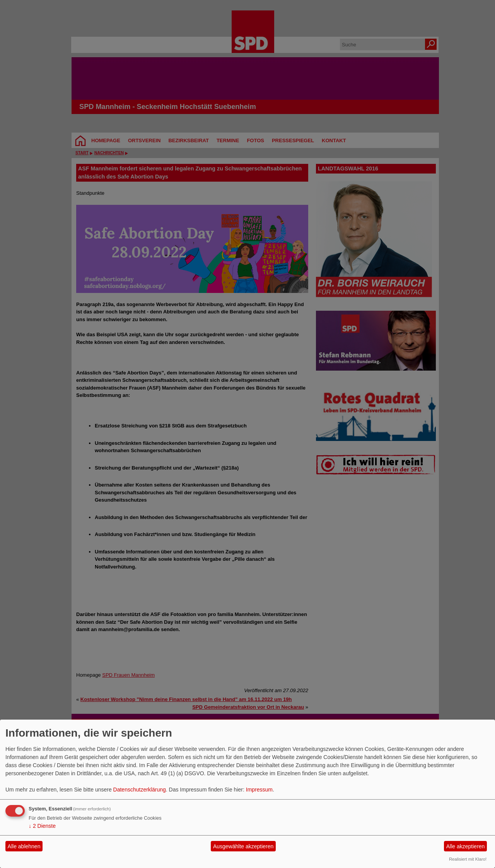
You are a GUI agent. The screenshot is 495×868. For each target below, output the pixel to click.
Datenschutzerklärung (140, 790)
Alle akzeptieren (466, 846)
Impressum (259, 790)
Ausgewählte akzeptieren (243, 846)
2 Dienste (42, 826)
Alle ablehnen (24, 846)
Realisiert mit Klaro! (468, 859)
